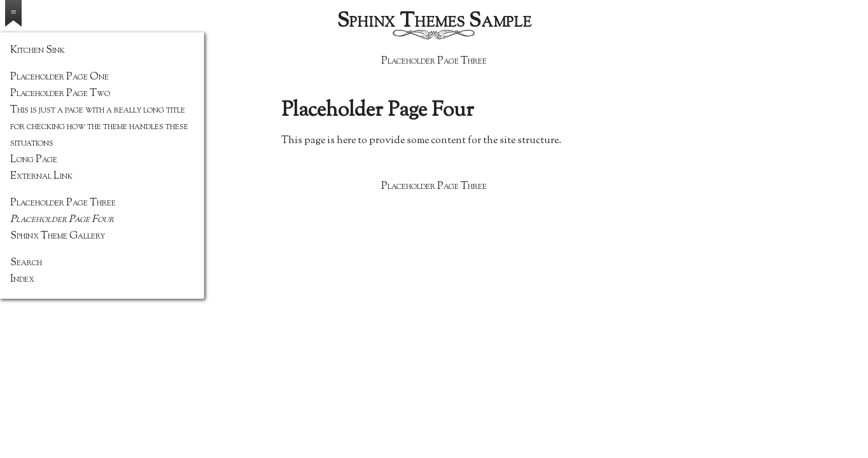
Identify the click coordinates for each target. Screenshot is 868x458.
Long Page (34, 160)
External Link (41, 177)
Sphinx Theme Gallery (58, 236)
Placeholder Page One (59, 77)
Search (26, 263)
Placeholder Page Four (62, 220)
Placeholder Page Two (60, 94)
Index (22, 280)
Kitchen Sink (38, 51)
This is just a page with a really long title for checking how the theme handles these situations (99, 127)
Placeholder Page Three (434, 61)
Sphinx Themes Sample (434, 22)
